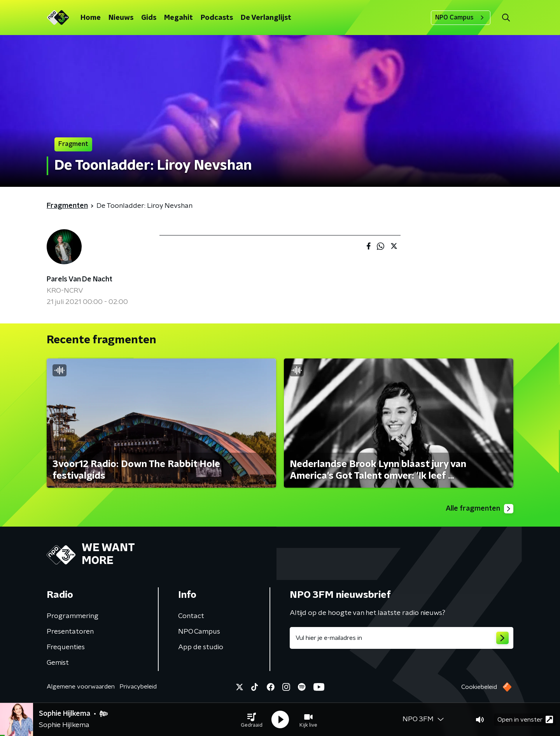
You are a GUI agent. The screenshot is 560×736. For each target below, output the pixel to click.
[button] (252, 720)
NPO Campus (461, 18)
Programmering (73, 616)
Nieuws (121, 18)
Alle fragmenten (479, 509)
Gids (149, 18)
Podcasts (217, 18)
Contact (191, 616)
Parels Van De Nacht (80, 279)
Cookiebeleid (479, 687)
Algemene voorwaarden (81, 687)
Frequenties (66, 647)
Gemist (58, 663)
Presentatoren (70, 632)
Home (91, 18)
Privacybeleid (138, 687)
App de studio (201, 647)
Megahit (178, 18)
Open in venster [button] (525, 719)
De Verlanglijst (266, 18)
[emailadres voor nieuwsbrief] (402, 638)
